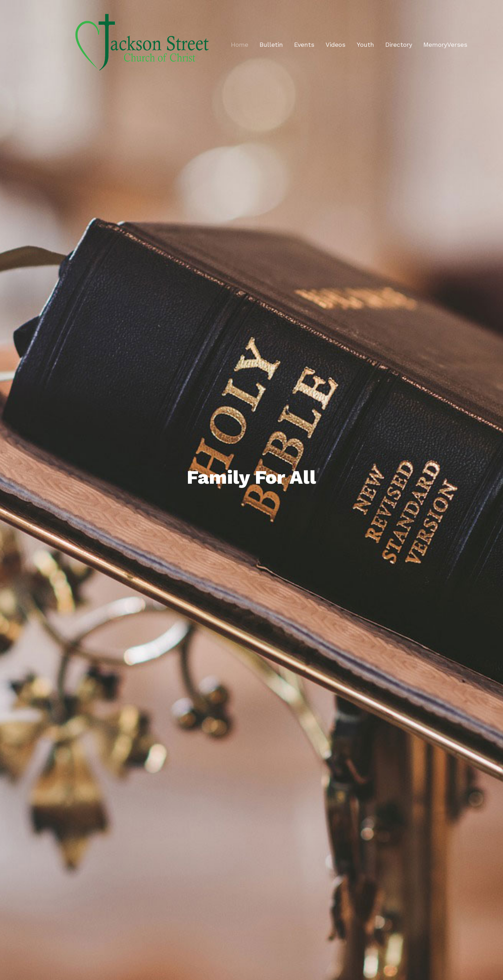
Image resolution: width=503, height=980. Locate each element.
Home (240, 44)
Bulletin (271, 44)
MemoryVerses (445, 44)
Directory (399, 44)
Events (304, 44)
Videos (336, 44)
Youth (365, 44)
